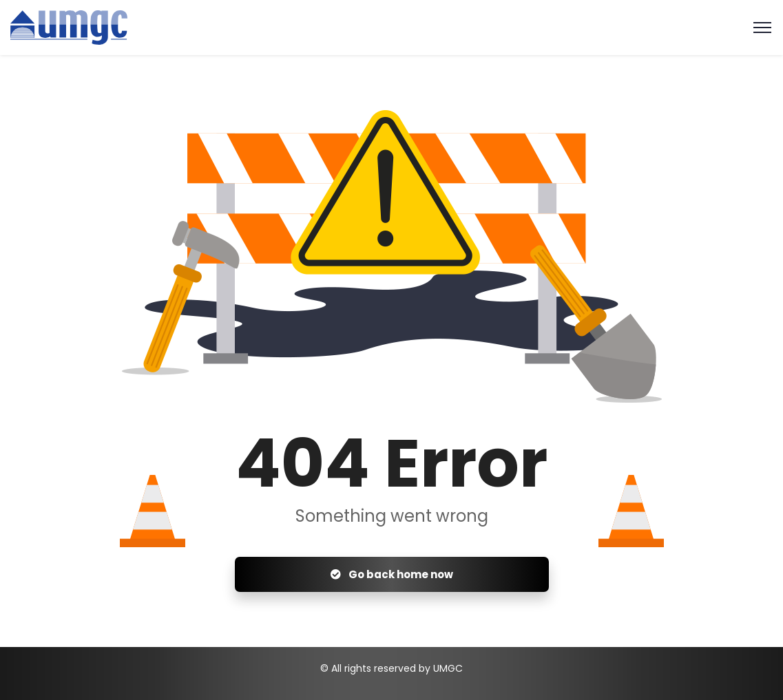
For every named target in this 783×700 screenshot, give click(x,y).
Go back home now (392, 574)
